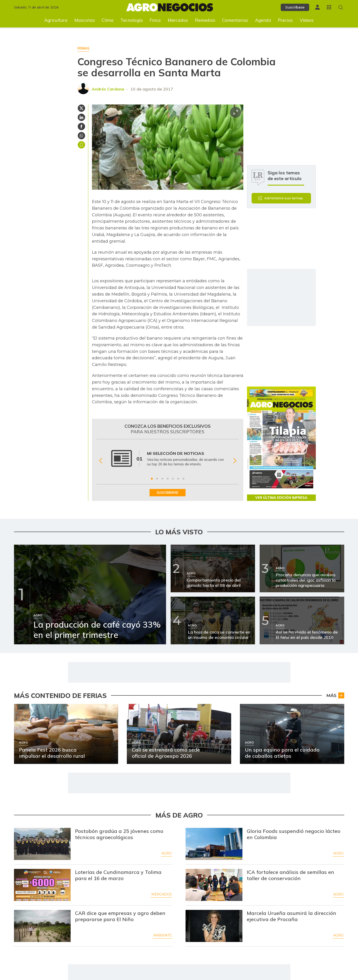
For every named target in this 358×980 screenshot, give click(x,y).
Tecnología (132, 20)
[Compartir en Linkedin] (81, 117)
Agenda (263, 20)
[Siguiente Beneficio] (235, 461)
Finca (155, 20)
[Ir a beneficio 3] (162, 479)
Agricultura (56, 20)
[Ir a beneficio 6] (178, 479)
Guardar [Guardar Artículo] (81, 145)
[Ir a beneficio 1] (152, 479)
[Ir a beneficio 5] (173, 479)
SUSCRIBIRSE (168, 493)
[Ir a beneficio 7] (183, 479)
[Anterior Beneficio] (101, 461)
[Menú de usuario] (317, 7)
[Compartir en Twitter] (81, 108)
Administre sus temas (284, 198)
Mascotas (85, 20)
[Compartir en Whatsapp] (81, 136)
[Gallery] (168, 461)
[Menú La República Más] (329, 7)
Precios (285, 20)
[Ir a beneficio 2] (157, 479)
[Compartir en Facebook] (81, 126)
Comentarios (235, 20)
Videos (307, 20)
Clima (108, 20)
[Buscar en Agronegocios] (341, 7)
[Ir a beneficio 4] (168, 479)
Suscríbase (295, 7)
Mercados (178, 20)
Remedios (205, 20)
